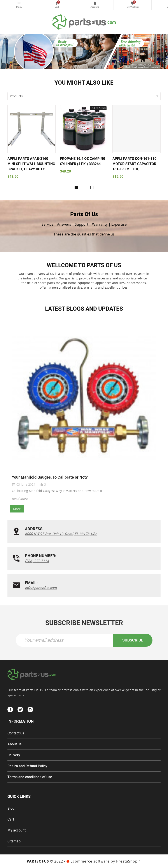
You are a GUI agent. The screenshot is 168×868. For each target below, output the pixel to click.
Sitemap (14, 841)
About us (14, 744)
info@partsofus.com (41, 588)
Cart (11, 819)
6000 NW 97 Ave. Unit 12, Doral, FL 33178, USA (61, 534)
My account (17, 830)
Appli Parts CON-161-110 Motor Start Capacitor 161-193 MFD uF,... (134, 164)
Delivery (14, 755)
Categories (19, 3)
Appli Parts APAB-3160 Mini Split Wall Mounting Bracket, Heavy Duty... (31, 164)
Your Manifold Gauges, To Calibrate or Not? (50, 477)
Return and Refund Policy (27, 766)
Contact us (16, 733)
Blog (11, 808)
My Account (95, 3)
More (17, 509)
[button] (76, 187)
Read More (20, 499)
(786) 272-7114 (37, 561)
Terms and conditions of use (30, 777)
